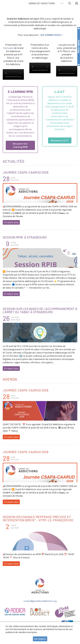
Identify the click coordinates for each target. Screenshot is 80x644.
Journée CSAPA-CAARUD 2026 (26, 172)
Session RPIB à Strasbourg (25, 237)
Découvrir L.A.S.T (60, 140)
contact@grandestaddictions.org (40, 601)
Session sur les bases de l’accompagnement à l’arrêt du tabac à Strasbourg (40, 310)
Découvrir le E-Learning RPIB (20, 145)
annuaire (9, 48)
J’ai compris (40, 639)
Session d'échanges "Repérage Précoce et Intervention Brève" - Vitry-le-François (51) (38, 518)
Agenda (10, 379)
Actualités (14, 161)
